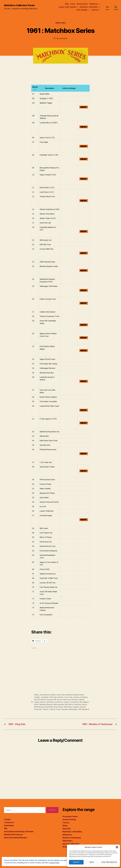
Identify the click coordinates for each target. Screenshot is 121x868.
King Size (67, 829)
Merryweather (59, 704)
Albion (36, 695)
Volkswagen (73, 709)
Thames (45, 709)
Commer (76, 697)
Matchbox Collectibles (89, 7)
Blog (67, 4)
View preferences (109, 862)
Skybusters (67, 841)
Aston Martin (45, 695)
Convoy (66, 823)
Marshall (42, 704)
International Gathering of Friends (19, 832)
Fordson (75, 700)
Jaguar (37, 702)
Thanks (7, 819)
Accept (76, 862)
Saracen (83, 707)
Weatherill (85, 709)
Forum (73, 4)
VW (80, 709)
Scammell (38, 709)
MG (66, 704)
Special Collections (71, 844)
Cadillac (37, 697)
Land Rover (58, 702)
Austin (59, 695)
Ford (70, 700)
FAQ (6, 828)
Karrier (42, 702)
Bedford (69, 695)
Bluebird (76, 695)
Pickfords (77, 704)
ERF (55, 700)
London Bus (74, 702)
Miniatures (94, 4)
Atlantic (53, 695)
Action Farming (69, 820)
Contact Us (9, 822)
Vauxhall (65, 709)
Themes (95, 10)
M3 (81, 702)
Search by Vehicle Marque (15, 838)
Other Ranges (82, 10)
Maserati (50, 704)
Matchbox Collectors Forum (19, 5)
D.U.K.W (37, 700)
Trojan (58, 709)
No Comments (62, 38)
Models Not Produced (13, 835)
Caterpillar (45, 697)
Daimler (43, 700)
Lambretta (49, 702)
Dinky (65, 826)
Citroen (60, 697)
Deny (92, 862)
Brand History (82, 4)
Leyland (66, 702)
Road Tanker (58, 707)
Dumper (50, 700)
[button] (117, 847)
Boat (82, 695)
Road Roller (49, 707)
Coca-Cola (68, 697)
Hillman (82, 700)
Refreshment (39, 707)
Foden (65, 700)
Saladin (76, 707)
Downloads (9, 825)
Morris (71, 704)
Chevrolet (53, 697)
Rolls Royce (68, 707)
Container (84, 697)
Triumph (52, 709)
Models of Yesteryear (72, 838)
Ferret (59, 700)
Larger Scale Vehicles (68, 7)
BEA (64, 695)
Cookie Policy (54, 863)
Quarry (84, 704)
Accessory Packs (70, 816)
